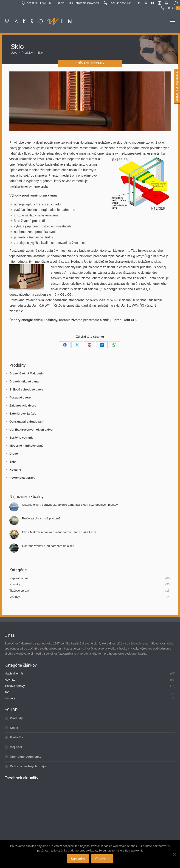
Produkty (16, 718)
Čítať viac (102, 859)
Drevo (14, 454)
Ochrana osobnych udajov (29, 766)
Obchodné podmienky (26, 757)
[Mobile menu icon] (173, 22)
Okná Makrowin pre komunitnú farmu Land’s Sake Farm (59, 532)
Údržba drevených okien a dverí (32, 430)
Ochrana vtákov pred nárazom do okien (48, 546)
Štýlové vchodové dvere (27, 389)
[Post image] (14, 507)
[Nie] (174, 854)
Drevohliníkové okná (24, 381)
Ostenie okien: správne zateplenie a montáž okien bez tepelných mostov (70, 505)
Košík (14, 728)
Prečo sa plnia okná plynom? (41, 518)
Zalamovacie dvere (23, 405)
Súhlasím (78, 859)
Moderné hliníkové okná (26, 446)
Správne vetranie (21, 438)
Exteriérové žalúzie (23, 414)
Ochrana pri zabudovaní (26, 422)
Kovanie (15, 470)
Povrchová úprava (22, 478)
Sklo (13, 462)
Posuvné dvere (20, 397)
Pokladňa (17, 737)
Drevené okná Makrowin (27, 373)
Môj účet (16, 747)
